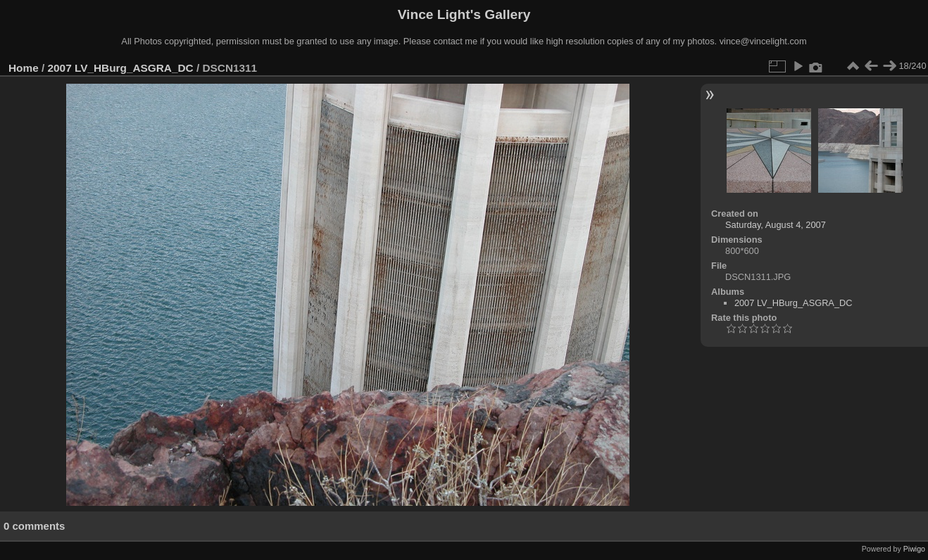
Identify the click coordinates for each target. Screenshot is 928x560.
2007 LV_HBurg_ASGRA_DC (121, 68)
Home (24, 68)
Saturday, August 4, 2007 (776, 225)
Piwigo (914, 549)
